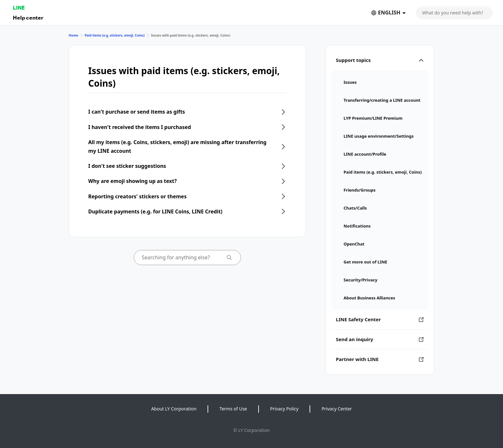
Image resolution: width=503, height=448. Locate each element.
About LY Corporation (174, 409)
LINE (19, 8)
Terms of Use (233, 409)
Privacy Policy (284, 409)
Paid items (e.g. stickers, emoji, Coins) (115, 35)
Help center (28, 17)
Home (73, 35)
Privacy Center (337, 409)
